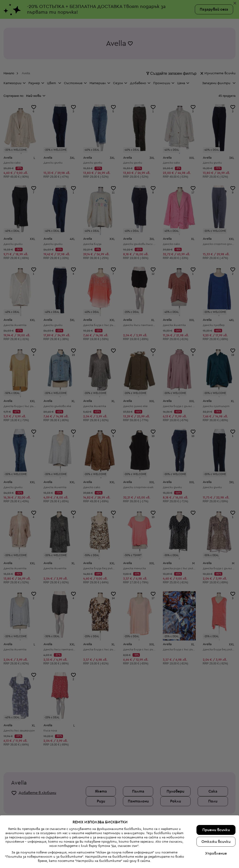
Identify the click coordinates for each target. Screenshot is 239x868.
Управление (216, 853)
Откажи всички (216, 842)
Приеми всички (216, 830)
